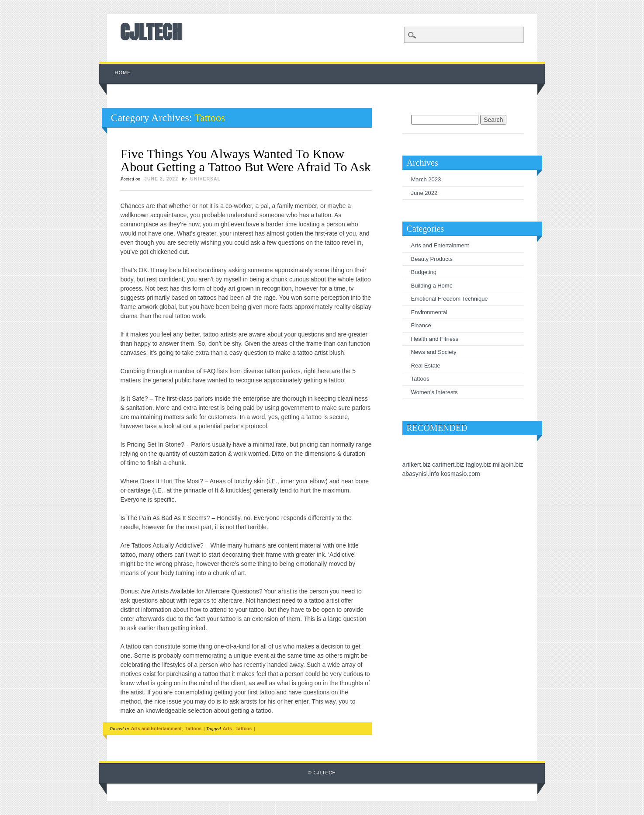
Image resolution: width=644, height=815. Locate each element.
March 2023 (426, 179)
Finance (421, 325)
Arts (227, 728)
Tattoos (193, 728)
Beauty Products (432, 259)
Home (123, 73)
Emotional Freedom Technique (450, 299)
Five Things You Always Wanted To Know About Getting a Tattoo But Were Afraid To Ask (245, 160)
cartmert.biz (448, 465)
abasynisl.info (421, 474)
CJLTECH (151, 32)
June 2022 (424, 193)
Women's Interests (435, 392)
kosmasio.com (460, 474)
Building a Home (432, 286)
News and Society (434, 352)
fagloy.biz (478, 465)
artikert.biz (417, 465)
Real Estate (426, 366)
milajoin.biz (508, 465)
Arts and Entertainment (156, 728)
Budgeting (424, 272)
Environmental (429, 312)
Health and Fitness (435, 339)
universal (205, 179)
